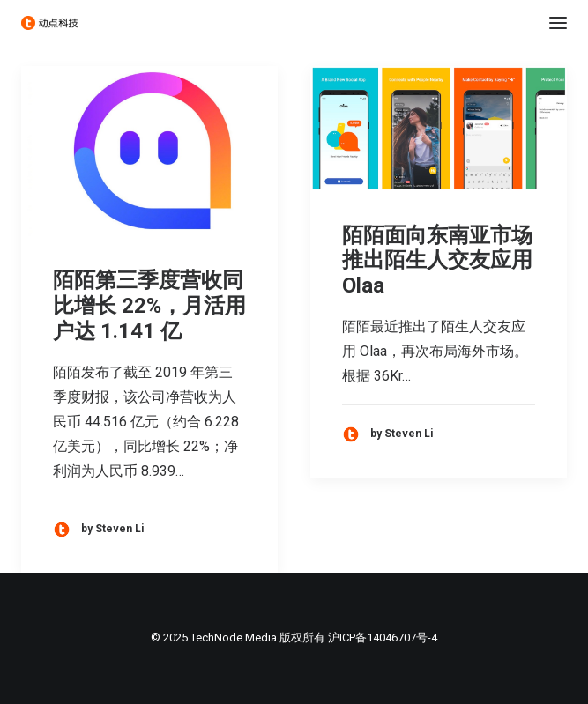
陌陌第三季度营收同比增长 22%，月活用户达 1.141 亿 (149, 306)
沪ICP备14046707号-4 (383, 637)
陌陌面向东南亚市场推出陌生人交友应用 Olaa (437, 261)
